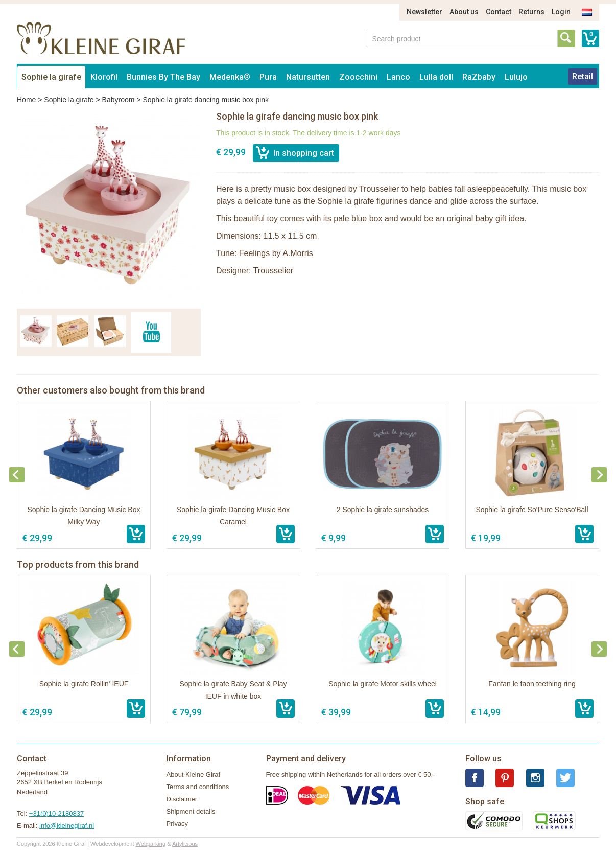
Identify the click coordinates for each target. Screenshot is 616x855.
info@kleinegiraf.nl (67, 826)
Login (561, 12)
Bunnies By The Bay (163, 77)
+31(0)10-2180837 (56, 813)
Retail (583, 76)
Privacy (177, 824)
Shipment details (191, 811)
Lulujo (516, 77)
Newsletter (424, 12)
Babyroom (119, 100)
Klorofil (104, 77)
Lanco (398, 77)
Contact (499, 12)
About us (464, 12)
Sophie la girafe (51, 77)
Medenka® (230, 77)
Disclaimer (182, 799)
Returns (531, 12)
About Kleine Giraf (194, 775)
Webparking (151, 844)
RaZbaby (479, 77)
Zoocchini (358, 77)
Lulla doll (436, 77)
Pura (268, 77)
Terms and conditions (198, 787)
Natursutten (308, 77)
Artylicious (185, 844)
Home (26, 100)
